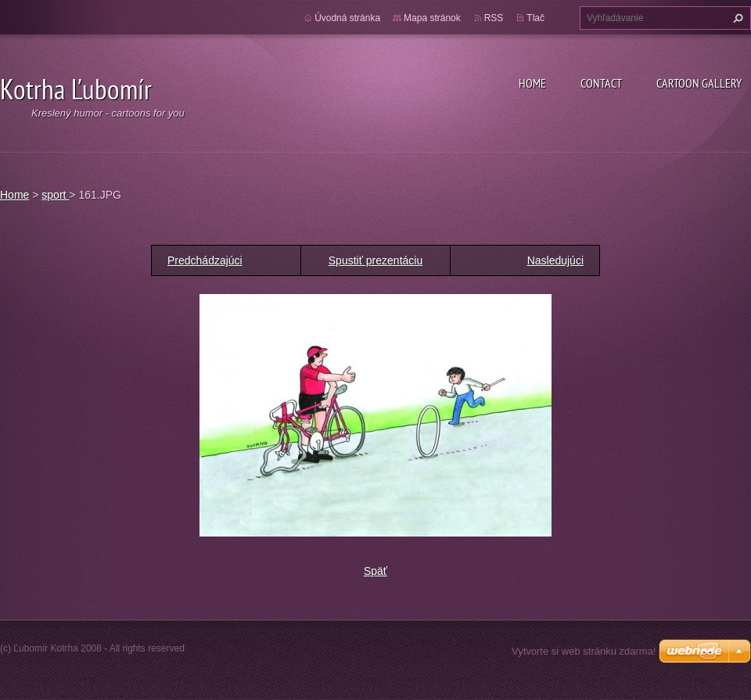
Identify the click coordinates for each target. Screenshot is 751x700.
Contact (601, 83)
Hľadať (736, 18)
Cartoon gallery (699, 83)
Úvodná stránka (347, 18)
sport (55, 195)
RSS (494, 18)
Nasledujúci (555, 260)
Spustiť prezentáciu (375, 260)
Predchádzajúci (205, 260)
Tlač (535, 18)
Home (532, 83)
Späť (375, 571)
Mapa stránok (432, 18)
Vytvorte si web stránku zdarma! (584, 651)
